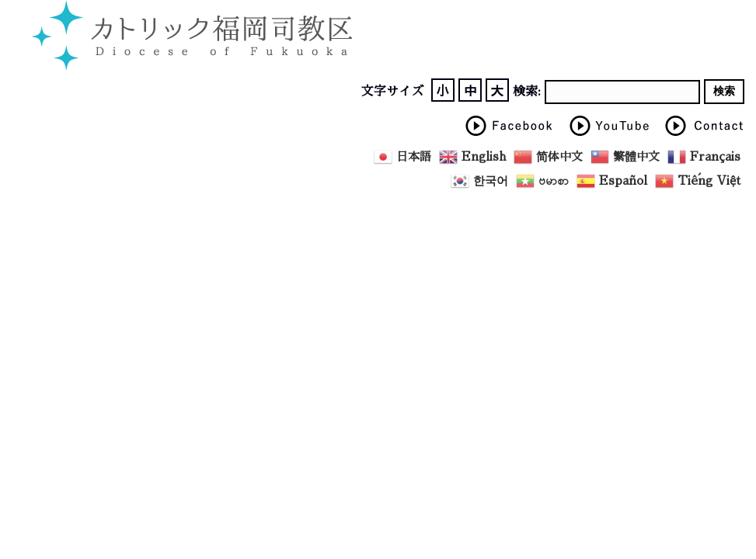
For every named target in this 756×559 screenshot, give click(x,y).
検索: (527, 92)
